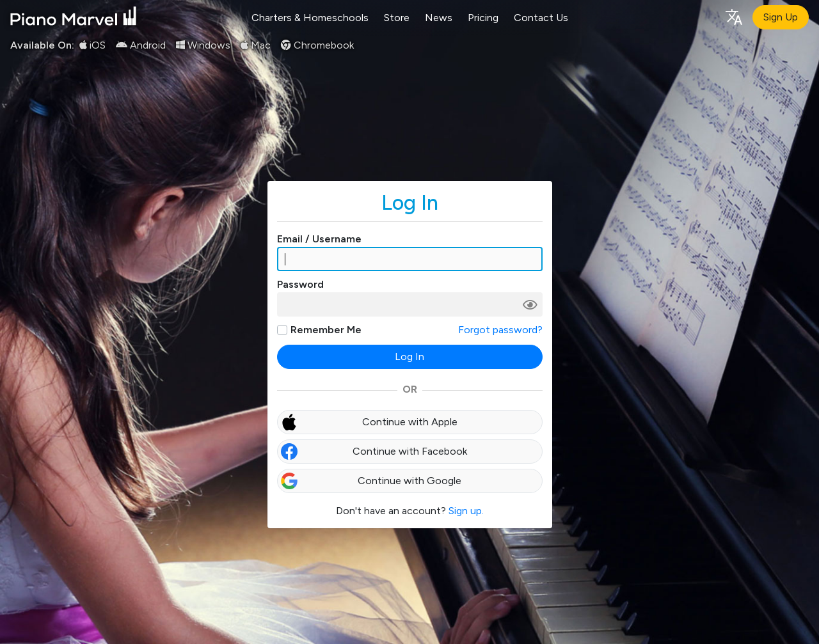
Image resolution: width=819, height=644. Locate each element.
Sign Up (781, 17)
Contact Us (541, 18)
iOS (92, 45)
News (439, 18)
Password (300, 284)
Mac (256, 45)
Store (397, 18)
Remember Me (326, 330)
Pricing (483, 18)
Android (141, 45)
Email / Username (319, 239)
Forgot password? (500, 330)
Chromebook (317, 45)
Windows (203, 45)
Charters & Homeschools (310, 18)
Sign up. (466, 511)
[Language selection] (733, 16)
